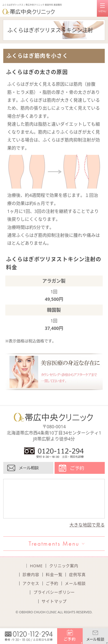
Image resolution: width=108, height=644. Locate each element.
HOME (36, 566)
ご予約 (52, 583)
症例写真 (77, 575)
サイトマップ (54, 601)
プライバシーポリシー (54, 592)
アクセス (31, 583)
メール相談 (75, 583)
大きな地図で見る (87, 525)
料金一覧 (54, 575)
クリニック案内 (64, 566)
